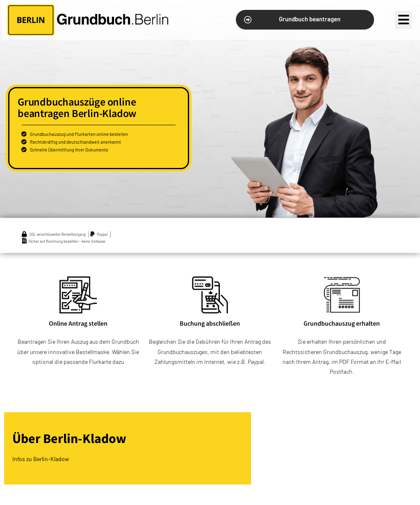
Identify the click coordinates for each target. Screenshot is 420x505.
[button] (305, 20)
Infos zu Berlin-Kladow (41, 459)
